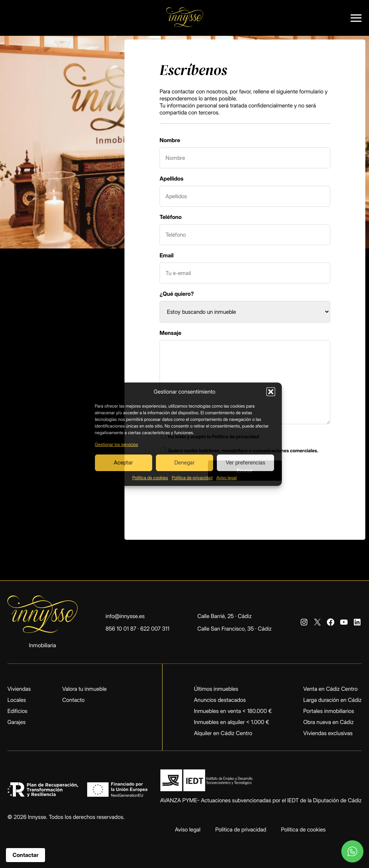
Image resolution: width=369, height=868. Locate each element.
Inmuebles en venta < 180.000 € (233, 711)
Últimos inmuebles (216, 689)
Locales (17, 700)
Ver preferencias (245, 462)
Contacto (73, 700)
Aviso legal (226, 478)
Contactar (25, 855)
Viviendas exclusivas (328, 733)
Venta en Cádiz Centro (330, 689)
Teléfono (171, 217)
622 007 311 (155, 629)
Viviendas (19, 689)
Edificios (17, 711)
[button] (271, 392)
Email (167, 255)
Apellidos (172, 179)
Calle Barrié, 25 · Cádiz (224, 616)
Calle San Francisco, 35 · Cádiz (234, 629)
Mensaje (170, 333)
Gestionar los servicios (117, 444)
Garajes (16, 722)
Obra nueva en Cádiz (328, 722)
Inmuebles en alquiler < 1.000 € (232, 722)
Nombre (170, 140)
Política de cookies (150, 478)
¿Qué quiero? (177, 294)
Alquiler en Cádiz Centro (223, 733)
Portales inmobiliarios (329, 711)
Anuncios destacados (220, 700)
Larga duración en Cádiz (332, 700)
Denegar (184, 462)
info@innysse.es (125, 616)
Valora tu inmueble (84, 689)
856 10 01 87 (121, 629)
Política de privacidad (192, 478)
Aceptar (123, 462)
